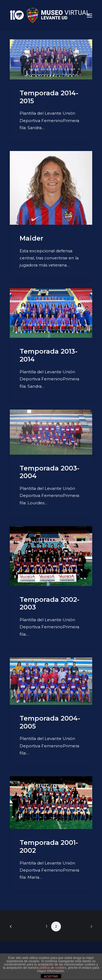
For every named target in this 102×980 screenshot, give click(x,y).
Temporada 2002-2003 (50, 603)
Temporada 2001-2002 (49, 846)
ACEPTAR (51, 976)
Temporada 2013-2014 (49, 355)
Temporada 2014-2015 (49, 97)
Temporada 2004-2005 (50, 722)
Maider (31, 238)
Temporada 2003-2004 (50, 472)
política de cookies (53, 968)
